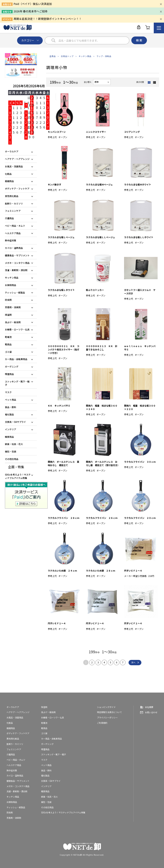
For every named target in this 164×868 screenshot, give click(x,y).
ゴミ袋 (8, 352)
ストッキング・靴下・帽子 (17, 383)
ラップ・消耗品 (104, 56)
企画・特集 (16, 467)
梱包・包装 (11, 452)
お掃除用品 (11, 285)
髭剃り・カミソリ (14, 204)
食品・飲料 (11, 407)
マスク (8, 392)
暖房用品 (9, 437)
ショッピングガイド (106, 707)
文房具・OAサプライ (15, 422)
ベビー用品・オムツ (15, 226)
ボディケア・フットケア (17, 189)
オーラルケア (12, 151)
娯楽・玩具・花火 (14, 444)
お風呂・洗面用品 (14, 166)
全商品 (53, 56)
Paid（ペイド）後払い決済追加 (33, 4)
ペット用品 (11, 400)
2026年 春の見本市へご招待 (31, 11)
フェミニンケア (13, 211)
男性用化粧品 (12, 196)
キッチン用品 (85, 56)
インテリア (11, 429)
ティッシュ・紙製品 (15, 292)
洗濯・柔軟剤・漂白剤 (16, 270)
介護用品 (9, 218)
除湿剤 (8, 315)
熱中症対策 (11, 240)
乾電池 (8, 337)
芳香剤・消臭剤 (13, 307)
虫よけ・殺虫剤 (13, 322)
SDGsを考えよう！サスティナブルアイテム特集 (18, 476)
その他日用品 (12, 459)
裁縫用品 (9, 181)
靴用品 (8, 344)
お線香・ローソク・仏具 (17, 329)
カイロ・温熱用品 (14, 248)
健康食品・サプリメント (17, 255)
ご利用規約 (102, 723)
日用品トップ (67, 56)
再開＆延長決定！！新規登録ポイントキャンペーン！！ (48, 19)
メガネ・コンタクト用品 (17, 263)
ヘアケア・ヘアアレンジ (17, 159)
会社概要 (149, 707)
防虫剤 (8, 300)
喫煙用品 (9, 374)
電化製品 (9, 414)
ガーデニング (12, 367)
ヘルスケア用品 (13, 233)
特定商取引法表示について (109, 712)
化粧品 (8, 174)
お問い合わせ (151, 712)
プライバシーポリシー (107, 718)
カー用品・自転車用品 (16, 359)
